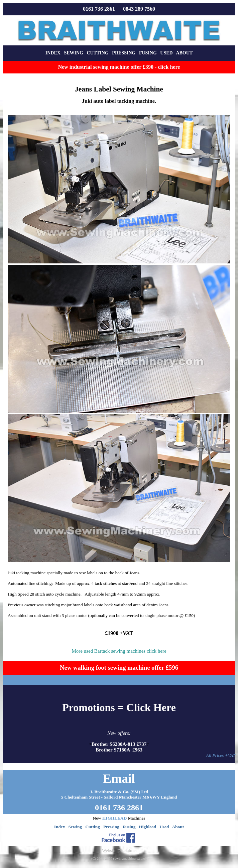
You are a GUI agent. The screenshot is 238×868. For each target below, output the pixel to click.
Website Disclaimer (119, 850)
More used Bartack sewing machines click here (119, 651)
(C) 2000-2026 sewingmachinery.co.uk (119, 858)
